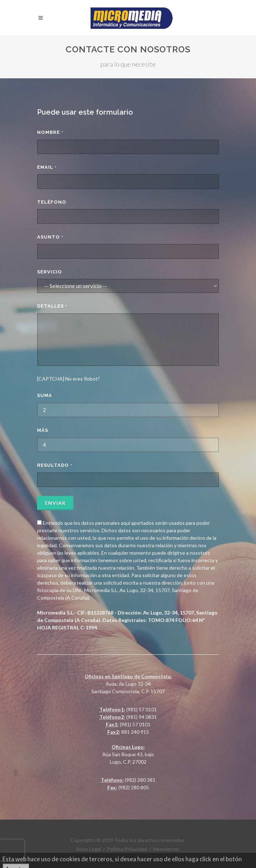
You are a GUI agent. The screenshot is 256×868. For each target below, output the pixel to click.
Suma (45, 395)
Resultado (55, 465)
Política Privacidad (127, 849)
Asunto (50, 237)
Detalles (52, 306)
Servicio (50, 272)
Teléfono (52, 202)
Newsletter (166, 849)
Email (47, 167)
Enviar (55, 503)
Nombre (50, 132)
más (43, 430)
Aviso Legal (88, 849)
